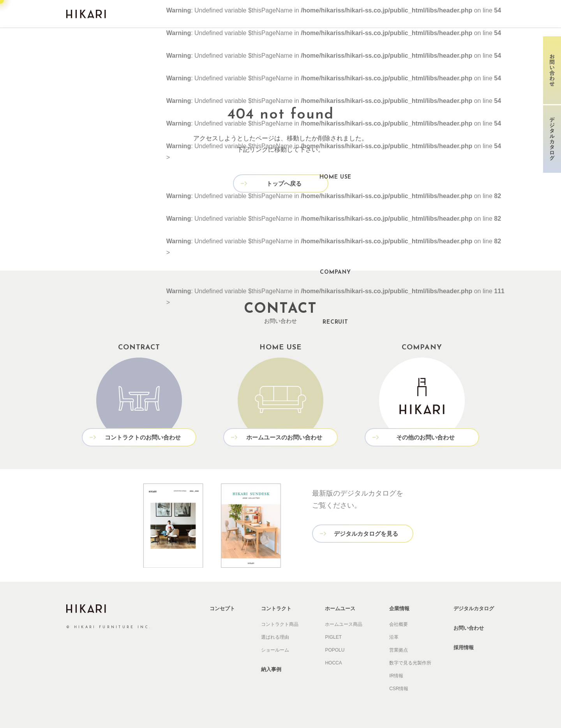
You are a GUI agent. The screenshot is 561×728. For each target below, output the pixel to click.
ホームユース (340, 608)
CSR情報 (399, 689)
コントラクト (276, 608)
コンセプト (222, 608)
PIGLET (333, 637)
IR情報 (396, 676)
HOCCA (333, 663)
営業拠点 (399, 650)
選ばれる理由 (275, 637)
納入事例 (271, 669)
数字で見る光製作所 (410, 663)
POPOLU (335, 650)
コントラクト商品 (280, 624)
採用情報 (464, 647)
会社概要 (399, 624)
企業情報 (399, 608)
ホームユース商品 (344, 624)
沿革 (394, 637)
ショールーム (275, 650)
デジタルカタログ (474, 608)
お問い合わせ (469, 628)
